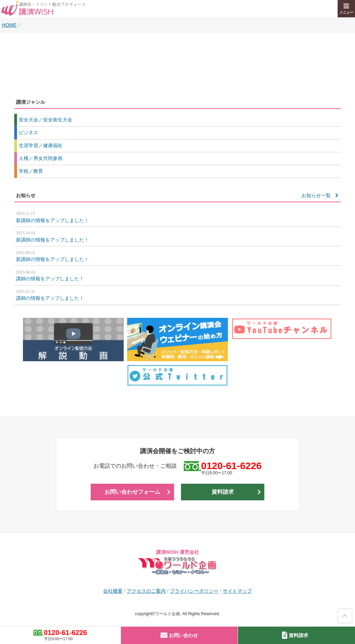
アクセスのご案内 (146, 591)
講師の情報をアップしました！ (177, 275)
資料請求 (223, 492)
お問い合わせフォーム (132, 492)
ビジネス (28, 133)
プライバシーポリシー (194, 591)
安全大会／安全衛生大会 (46, 120)
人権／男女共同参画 (41, 158)
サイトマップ (237, 591)
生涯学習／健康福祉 (41, 145)
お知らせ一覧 (316, 195)
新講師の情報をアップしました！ (177, 217)
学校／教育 (31, 171)
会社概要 (113, 591)
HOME (9, 25)
